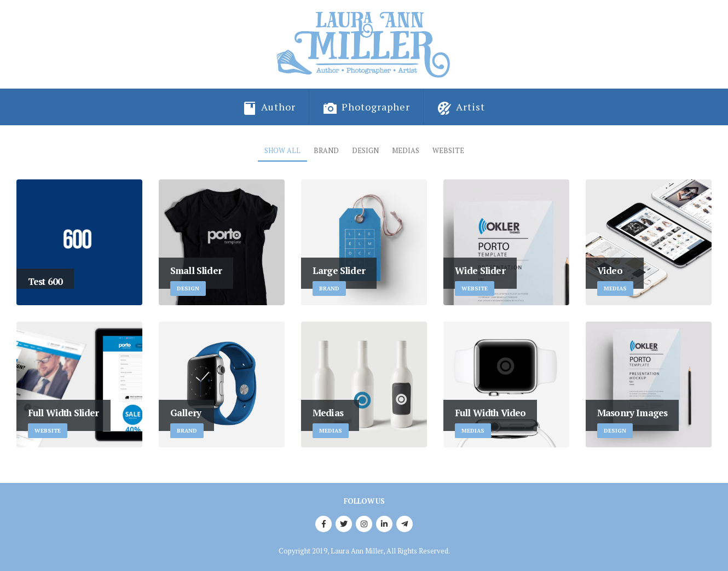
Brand (326, 151)
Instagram (364, 524)
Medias (406, 151)
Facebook (323, 524)
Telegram (405, 524)
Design (365, 151)
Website (448, 151)
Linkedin (384, 524)
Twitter (344, 524)
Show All (282, 151)
